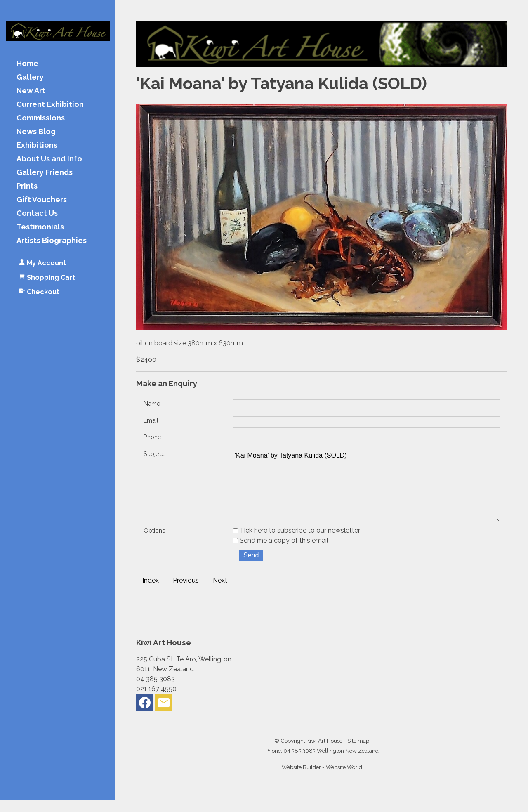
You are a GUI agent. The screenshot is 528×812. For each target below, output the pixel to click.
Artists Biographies (52, 241)
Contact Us (37, 214)
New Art (31, 91)
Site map (358, 752)
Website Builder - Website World (322, 779)
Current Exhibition (50, 105)
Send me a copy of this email (280, 552)
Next (220, 592)
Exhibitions (37, 145)
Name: (153, 403)
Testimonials (40, 227)
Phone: (153, 437)
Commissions (41, 118)
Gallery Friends (45, 173)
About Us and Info (49, 159)
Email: (152, 420)
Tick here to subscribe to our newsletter (296, 542)
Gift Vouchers (42, 200)
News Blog (36, 132)
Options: (155, 542)
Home (27, 64)
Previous (186, 592)
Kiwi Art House (324, 752)
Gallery (30, 77)
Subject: (154, 454)
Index (151, 592)
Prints (27, 186)
